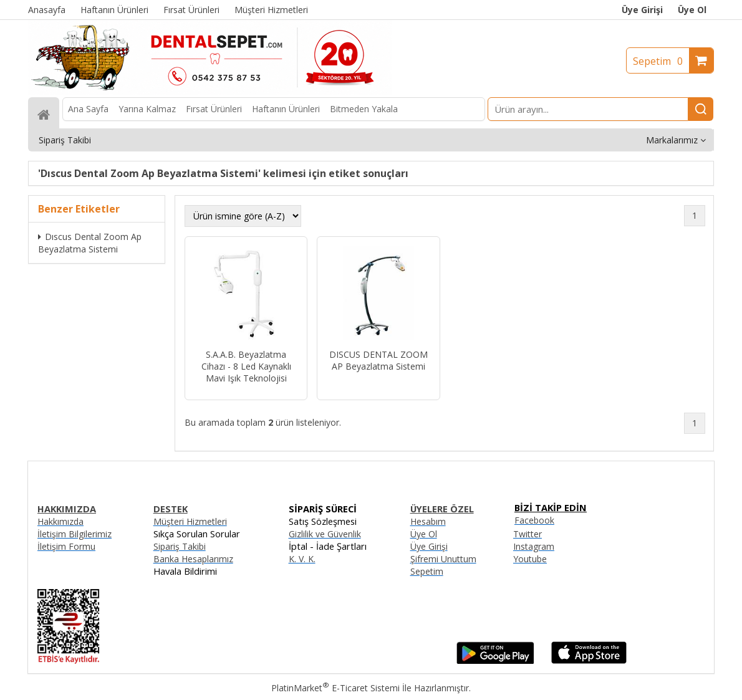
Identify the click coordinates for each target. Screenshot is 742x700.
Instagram (534, 546)
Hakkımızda (60, 521)
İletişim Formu (66, 546)
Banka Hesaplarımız (193, 559)
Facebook (534, 520)
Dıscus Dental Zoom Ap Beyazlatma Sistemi (90, 243)
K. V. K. (302, 559)
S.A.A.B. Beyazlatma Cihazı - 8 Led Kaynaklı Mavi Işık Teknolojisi (246, 366)
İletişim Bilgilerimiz (75, 534)
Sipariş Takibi (180, 546)
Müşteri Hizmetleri (190, 521)
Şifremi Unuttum (443, 559)
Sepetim (661, 61)
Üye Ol (692, 10)
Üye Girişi (642, 10)
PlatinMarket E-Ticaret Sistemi (335, 688)
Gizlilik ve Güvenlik (325, 534)
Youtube (530, 559)
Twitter (528, 534)
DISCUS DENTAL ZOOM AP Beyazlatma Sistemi (378, 360)
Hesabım (428, 521)
